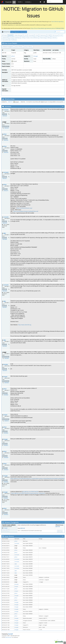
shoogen (36, 56)
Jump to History (28, 47)
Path (23, 38)
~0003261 (4, 178)
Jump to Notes (19, 47)
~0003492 (4, 346)
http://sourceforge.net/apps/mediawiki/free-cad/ (26, 211)
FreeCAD (7, 2)
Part (11, 38)
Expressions (43, 35)
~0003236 (4, 116)
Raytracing (42, 38)
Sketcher (54, 38)
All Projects (5, 35)
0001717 (10, 102)
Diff (8, 530)
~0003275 (6, 191)
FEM (49, 35)
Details (4, 530)
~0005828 (6, 457)
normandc (6, 110)
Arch (25, 35)
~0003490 (4, 291)
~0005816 (6, 421)
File (61, 531)
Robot (48, 38)
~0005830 (6, 482)
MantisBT (10, 634)
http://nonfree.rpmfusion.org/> (24, 208)
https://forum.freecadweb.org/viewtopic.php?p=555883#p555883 (47, 28)
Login (12, 32)
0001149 (23, 528)
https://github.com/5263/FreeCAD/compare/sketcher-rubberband (28, 493)
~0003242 (6, 128)
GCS (61, 35)
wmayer (5, 377)
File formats (55, 35)
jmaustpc (6, 364)
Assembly (31, 35)
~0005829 (6, 470)
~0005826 (6, 433)
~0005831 (6, 498)
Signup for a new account (20, 32)
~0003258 (6, 152)
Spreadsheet (5, 40)
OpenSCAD (5, 38)
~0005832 (6, 514)
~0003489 (4, 239)
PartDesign (17, 38)
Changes (28, 2)
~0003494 (6, 358)
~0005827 (6, 445)
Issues (20, 2)
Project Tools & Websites (32, 38)
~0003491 (4, 307)
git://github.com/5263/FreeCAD (30, 492)
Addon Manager (18, 35)
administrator (9, 637)
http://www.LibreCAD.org (25, 325)
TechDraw (13, 40)
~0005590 (6, 383)
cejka (4, 233)
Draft (37, 35)
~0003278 (4, 223)
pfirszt (13, 56)
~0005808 (6, 395)
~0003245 (6, 140)
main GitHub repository (57, 22)
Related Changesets (8, 47)
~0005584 (4, 370)
